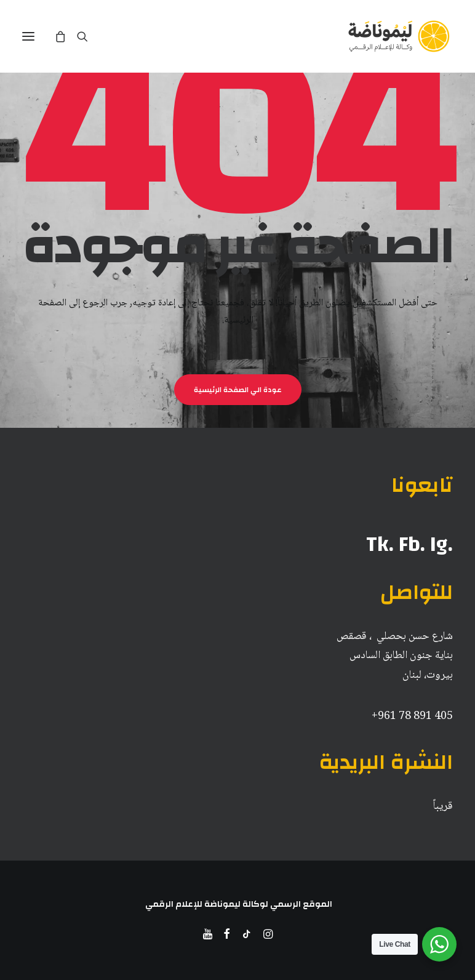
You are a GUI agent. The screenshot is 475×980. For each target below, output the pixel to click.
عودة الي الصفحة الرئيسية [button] (237, 390)
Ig (439, 544)
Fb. (412, 544)
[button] (28, 36)
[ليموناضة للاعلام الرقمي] (398, 36)
